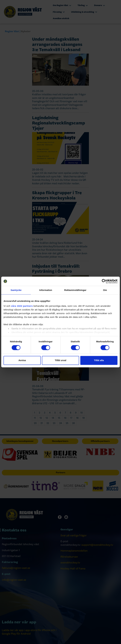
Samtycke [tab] (16, 290)
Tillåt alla (99, 360)
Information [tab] (46, 290)
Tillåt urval (61, 360)
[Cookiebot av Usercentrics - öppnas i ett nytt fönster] (104, 281)
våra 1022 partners (22, 306)
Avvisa (22, 360)
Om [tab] (105, 290)
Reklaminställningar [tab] (75, 290)
